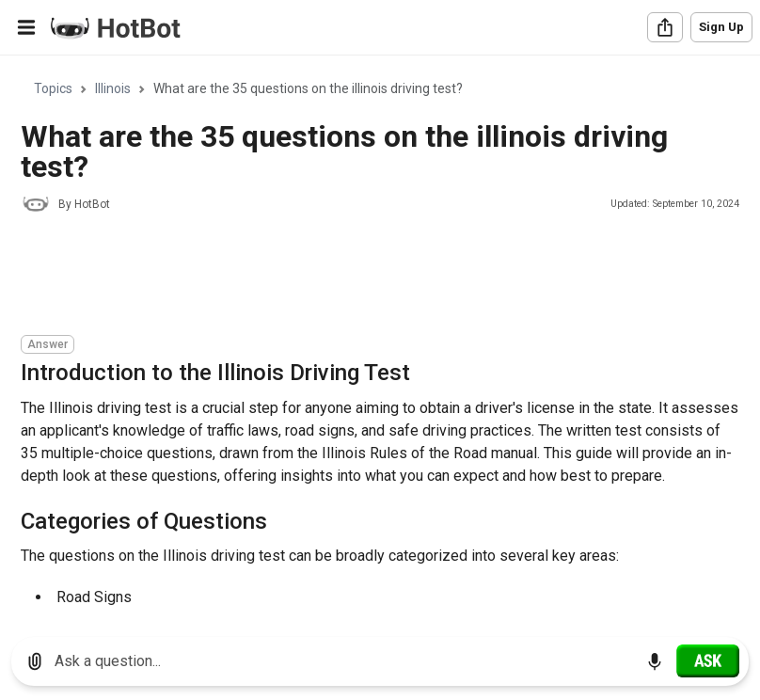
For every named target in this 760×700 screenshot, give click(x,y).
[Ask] (708, 660)
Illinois (113, 88)
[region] (380, 339)
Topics (53, 88)
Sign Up (721, 27)
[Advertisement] (363, 277)
